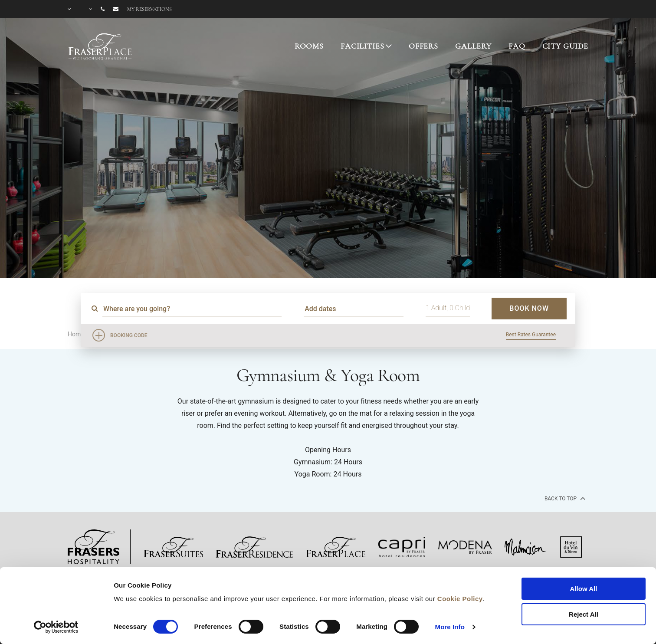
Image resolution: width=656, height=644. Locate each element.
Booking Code (129, 335)
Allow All (584, 589)
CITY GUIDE (566, 46)
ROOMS (309, 46)
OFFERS (423, 46)
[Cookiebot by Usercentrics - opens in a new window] (56, 627)
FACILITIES (362, 46)
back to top (564, 498)
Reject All (584, 614)
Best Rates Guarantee (531, 335)
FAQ (517, 46)
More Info (450, 627)
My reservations (149, 9)
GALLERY (473, 46)
